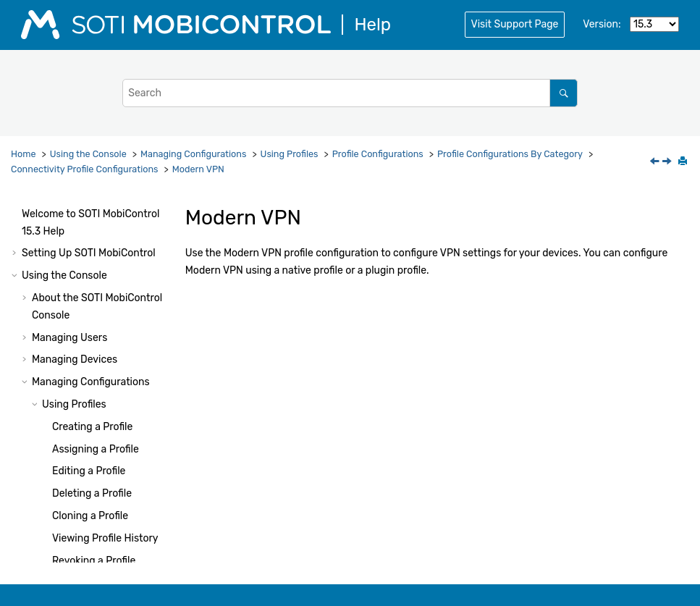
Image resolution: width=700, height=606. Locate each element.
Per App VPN (112, 379)
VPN (93, 446)
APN (93, 205)
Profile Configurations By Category (510, 154)
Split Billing (109, 423)
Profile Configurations (378, 154)
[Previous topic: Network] (656, 163)
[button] (77, 206)
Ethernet (103, 273)
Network (102, 334)
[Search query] (350, 93)
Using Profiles (290, 154)
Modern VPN (198, 169)
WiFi (92, 468)
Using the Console (88, 154)
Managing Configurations (193, 154)
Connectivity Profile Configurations (85, 169)
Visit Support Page (515, 24)
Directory (104, 228)
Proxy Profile (112, 401)
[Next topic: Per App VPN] (668, 163)
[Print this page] (684, 162)
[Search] (564, 93)
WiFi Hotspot (112, 491)
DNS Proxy (107, 250)
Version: (602, 24)
